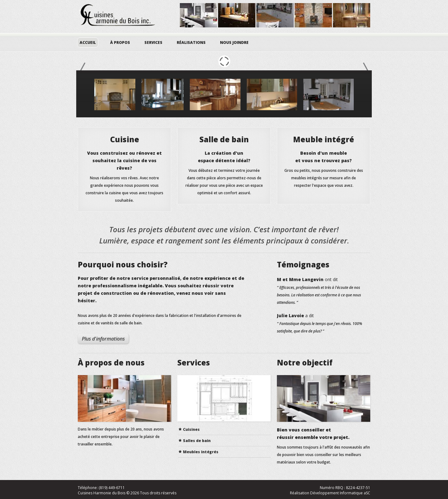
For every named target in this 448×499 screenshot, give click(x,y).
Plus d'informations (103, 339)
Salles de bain (197, 441)
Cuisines (191, 429)
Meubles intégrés (201, 452)
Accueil (88, 42)
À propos (120, 42)
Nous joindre (234, 42)
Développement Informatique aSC (340, 493)
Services (153, 42)
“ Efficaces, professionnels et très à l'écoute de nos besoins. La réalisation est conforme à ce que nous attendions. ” (319, 295)
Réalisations (191, 42)
